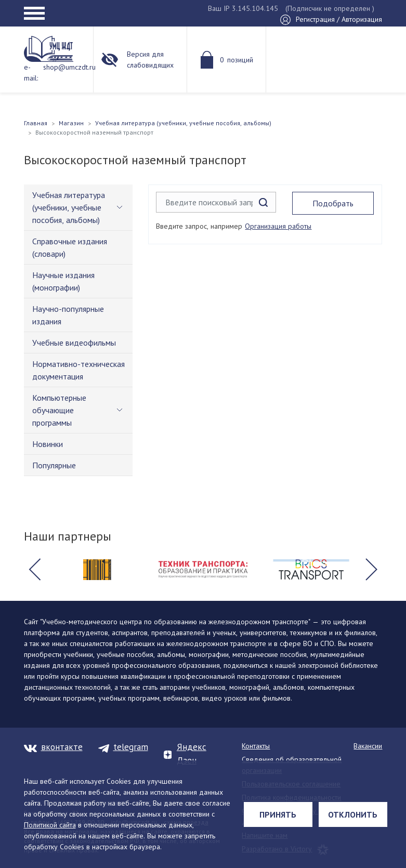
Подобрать (333, 203)
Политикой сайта (50, 825)
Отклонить (353, 814)
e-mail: (31, 73)
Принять (278, 814)
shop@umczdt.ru (69, 67)
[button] (35, 570)
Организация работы (278, 226)
